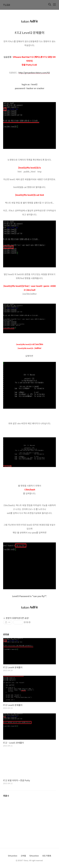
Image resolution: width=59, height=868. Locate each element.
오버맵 (23, 856)
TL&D (7, 5)
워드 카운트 (47, 856)
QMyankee (34, 856)
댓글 (6, 796)
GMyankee (13, 856)
